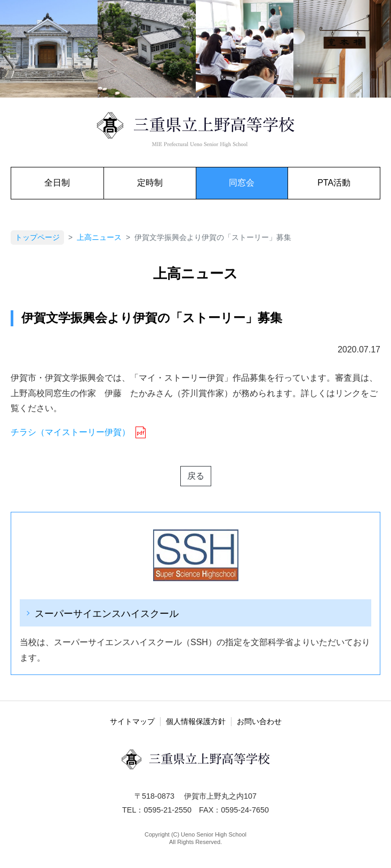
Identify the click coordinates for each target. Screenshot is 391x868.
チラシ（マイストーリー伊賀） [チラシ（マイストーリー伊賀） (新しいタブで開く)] (70, 432)
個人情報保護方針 (196, 721)
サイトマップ (132, 721)
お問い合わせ (259, 721)
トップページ (37, 238)
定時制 (150, 183)
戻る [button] (196, 476)
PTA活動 (334, 183)
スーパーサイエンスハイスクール (107, 613)
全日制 (57, 183)
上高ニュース (99, 238)
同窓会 (242, 183)
